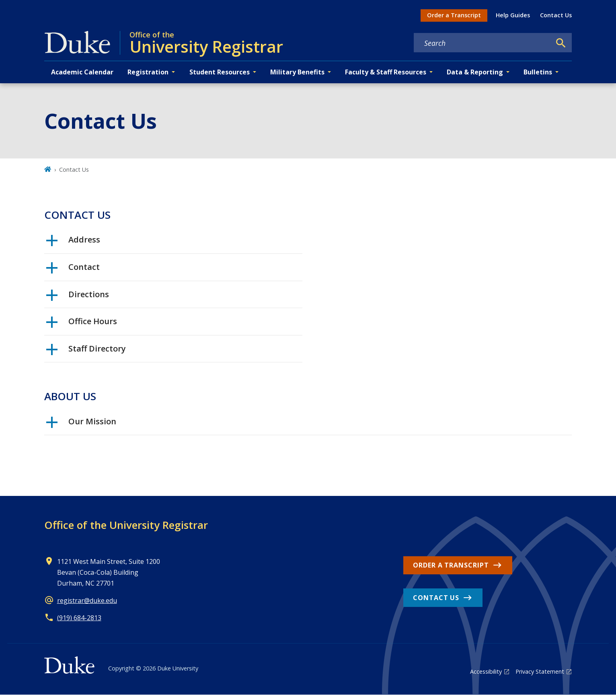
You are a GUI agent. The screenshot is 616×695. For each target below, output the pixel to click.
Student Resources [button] (220, 72)
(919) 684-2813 (79, 618)
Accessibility (486, 671)
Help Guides (513, 15)
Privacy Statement (540, 671)
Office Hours (82, 324)
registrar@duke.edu (87, 600)
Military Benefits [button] (297, 72)
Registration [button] (148, 72)
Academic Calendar (82, 72)
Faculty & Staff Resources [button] (386, 72)
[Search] (561, 43)
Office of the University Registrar (126, 525)
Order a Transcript (454, 15)
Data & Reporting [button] (475, 72)
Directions (78, 297)
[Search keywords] (483, 43)
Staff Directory (86, 352)
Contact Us (556, 15)
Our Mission (81, 424)
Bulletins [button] (538, 72)
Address (73, 243)
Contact (73, 270)
